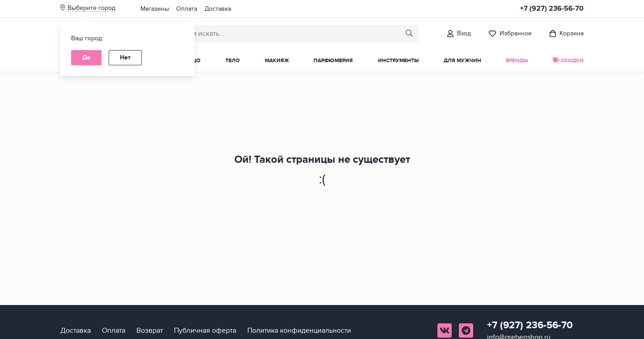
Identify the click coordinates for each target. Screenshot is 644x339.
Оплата (187, 9)
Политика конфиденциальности (299, 331)
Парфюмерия (333, 61)
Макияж (277, 61)
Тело (233, 61)
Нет (125, 57)
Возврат (150, 331)
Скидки (568, 61)
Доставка (218, 9)
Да (86, 57)
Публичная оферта (205, 331)
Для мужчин (462, 61)
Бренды (517, 61)
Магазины (155, 9)
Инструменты (398, 61)
